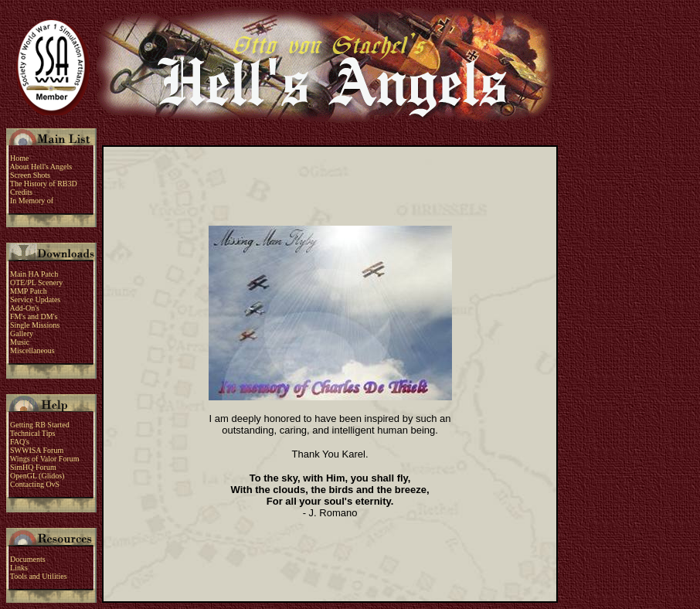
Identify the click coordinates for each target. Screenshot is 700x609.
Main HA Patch (32, 274)
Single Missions (35, 325)
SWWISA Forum (37, 450)
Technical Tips (34, 433)
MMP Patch (27, 291)
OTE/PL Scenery (36, 282)
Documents (27, 559)
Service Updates (35, 299)
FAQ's (20, 442)
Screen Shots (30, 175)
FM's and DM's (34, 316)
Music (19, 342)
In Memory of (32, 201)
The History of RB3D (42, 184)
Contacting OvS (35, 484)
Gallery (22, 333)
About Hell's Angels (41, 167)
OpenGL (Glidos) (37, 476)
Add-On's (24, 308)
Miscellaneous (32, 350)
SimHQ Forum (33, 467)
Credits (21, 192)
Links (19, 568)
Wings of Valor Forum (45, 459)
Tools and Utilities (39, 576)
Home (19, 158)
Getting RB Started (40, 425)
